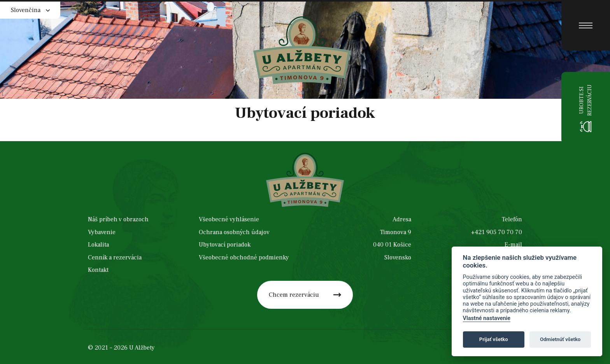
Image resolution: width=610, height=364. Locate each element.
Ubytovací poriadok (225, 245)
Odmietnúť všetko (560, 339)
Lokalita (98, 245)
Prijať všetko (494, 339)
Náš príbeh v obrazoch (118, 220)
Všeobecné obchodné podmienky (244, 258)
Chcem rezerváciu (294, 295)
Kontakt (98, 270)
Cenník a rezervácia (115, 258)
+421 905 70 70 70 (497, 233)
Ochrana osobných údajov (234, 233)
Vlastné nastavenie (487, 318)
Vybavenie (102, 233)
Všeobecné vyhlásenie (229, 220)
